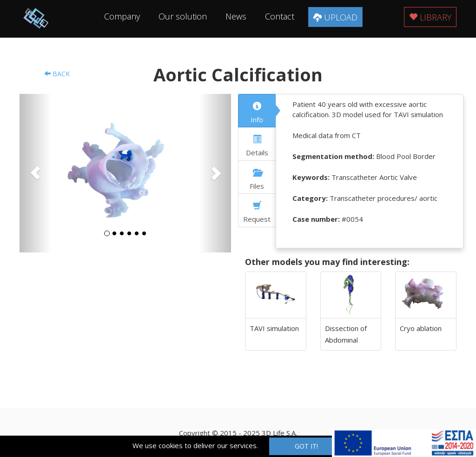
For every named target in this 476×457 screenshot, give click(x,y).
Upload (335, 17)
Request (257, 212)
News (236, 16)
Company (122, 16)
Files (257, 179)
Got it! (306, 446)
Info (257, 113)
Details (257, 146)
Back (57, 74)
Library (430, 17)
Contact (280, 16)
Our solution (183, 16)
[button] (35, 173)
